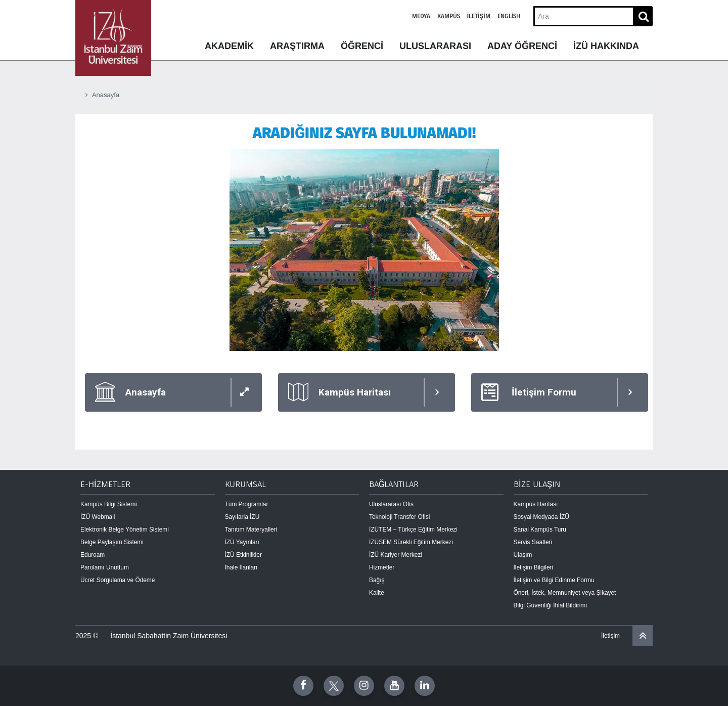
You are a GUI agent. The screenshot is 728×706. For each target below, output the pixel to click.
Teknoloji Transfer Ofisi (399, 517)
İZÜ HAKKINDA (606, 46)
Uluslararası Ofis (391, 504)
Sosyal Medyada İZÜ (541, 517)
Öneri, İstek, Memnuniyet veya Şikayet (565, 593)
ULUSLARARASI (435, 46)
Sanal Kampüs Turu (540, 529)
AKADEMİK (229, 46)
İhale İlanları (241, 567)
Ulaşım (523, 555)
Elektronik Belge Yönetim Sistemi (125, 529)
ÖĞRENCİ (362, 46)
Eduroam (93, 555)
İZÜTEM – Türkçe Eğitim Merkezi (413, 529)
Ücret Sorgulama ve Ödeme (118, 580)
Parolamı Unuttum (105, 567)
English (509, 16)
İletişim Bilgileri (534, 567)
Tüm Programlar (247, 504)
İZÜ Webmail (98, 517)
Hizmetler (382, 567)
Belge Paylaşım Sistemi (112, 542)
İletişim (479, 16)
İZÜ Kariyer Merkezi (396, 555)
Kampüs (449, 16)
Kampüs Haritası (536, 504)
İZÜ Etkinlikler (243, 555)
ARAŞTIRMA (297, 46)
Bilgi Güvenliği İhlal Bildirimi (550, 605)
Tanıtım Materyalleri (251, 529)
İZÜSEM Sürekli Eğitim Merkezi (411, 542)
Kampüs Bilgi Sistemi (109, 504)
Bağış (377, 580)
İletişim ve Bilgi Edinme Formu (554, 580)
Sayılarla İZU (242, 517)
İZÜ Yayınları (242, 542)
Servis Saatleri (533, 542)
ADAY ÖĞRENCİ (522, 46)
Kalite (377, 593)
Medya (421, 16)
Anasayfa (106, 95)
